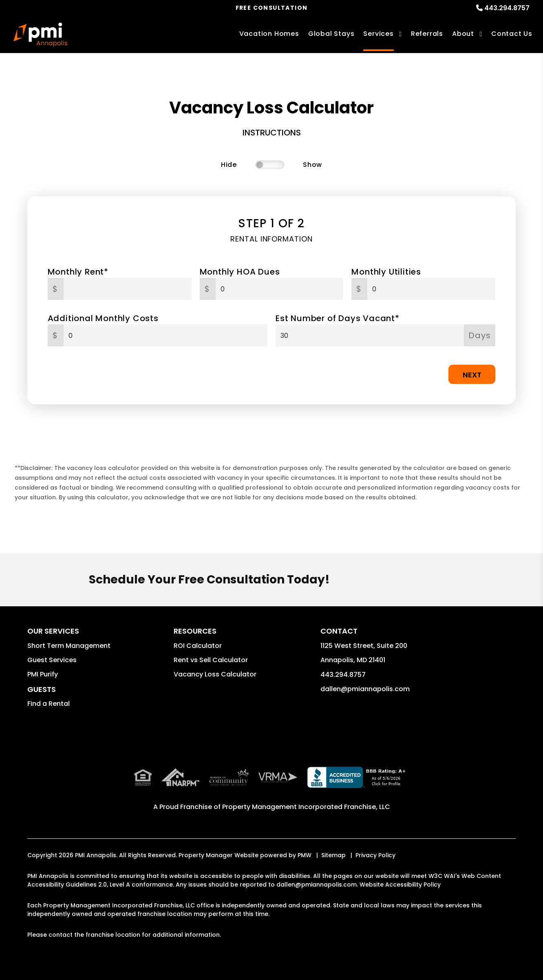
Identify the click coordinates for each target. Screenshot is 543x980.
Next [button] (472, 375)
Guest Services (52, 660)
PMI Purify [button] (43, 674)
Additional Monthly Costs (103, 318)
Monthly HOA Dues (240, 272)
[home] (40, 35)
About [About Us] (463, 34)
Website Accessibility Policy (400, 885)
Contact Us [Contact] (512, 34)
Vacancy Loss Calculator (215, 674)
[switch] (270, 165)
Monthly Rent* (78, 272)
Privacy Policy (375, 855)
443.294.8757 (507, 8)
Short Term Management (69, 646)
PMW (305, 855)
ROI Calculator (198, 646)
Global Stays (331, 34)
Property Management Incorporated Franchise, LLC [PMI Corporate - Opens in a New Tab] (306, 807)
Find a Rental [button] (49, 704)
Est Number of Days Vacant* (338, 318)
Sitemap (333, 855)
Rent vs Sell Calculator (211, 660)
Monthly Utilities (386, 272)
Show (312, 165)
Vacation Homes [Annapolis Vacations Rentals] (269, 34)
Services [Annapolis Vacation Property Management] (378, 34)
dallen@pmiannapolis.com (365, 689)
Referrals (427, 34)
